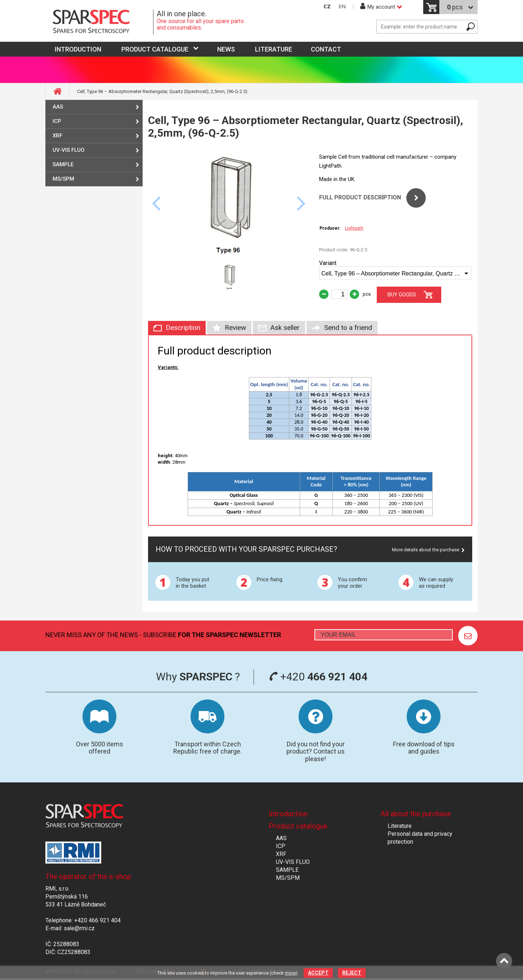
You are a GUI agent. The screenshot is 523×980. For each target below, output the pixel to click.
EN (342, 6)
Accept (318, 973)
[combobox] (395, 273)
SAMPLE (63, 164)
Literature (274, 49)
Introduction (288, 814)
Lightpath (354, 228)
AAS (58, 107)
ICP (57, 121)
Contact (326, 49)
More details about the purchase (426, 550)
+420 (318, 677)
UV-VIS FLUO (69, 150)
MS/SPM (63, 179)
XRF (57, 136)
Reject (352, 973)
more (290, 973)
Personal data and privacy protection (420, 838)
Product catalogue (155, 49)
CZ (327, 6)
